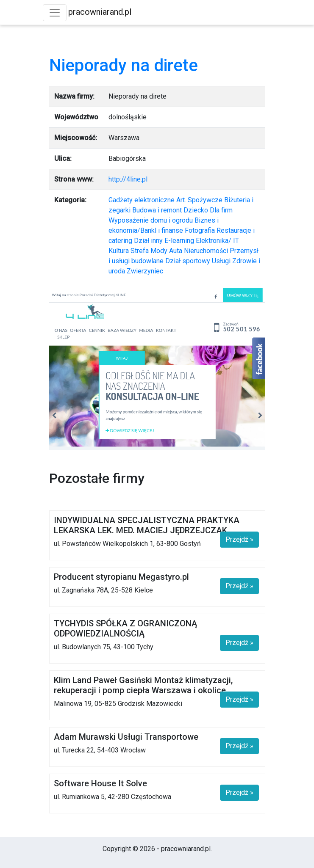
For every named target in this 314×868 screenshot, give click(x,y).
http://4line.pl (128, 179)
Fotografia (200, 230)
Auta (176, 251)
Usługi (221, 261)
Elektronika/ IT (217, 241)
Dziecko (196, 210)
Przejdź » (239, 539)
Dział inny (148, 241)
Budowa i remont (157, 210)
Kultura (119, 251)
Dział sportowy (188, 261)
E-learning (179, 241)
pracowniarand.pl (100, 12)
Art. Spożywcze (199, 200)
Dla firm (221, 210)
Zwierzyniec (145, 271)
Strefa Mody (149, 251)
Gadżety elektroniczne (142, 200)
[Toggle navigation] (55, 13)
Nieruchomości (206, 251)
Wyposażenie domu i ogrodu (151, 220)
